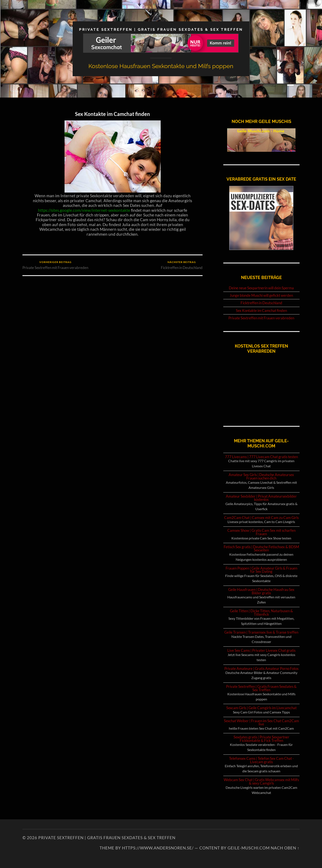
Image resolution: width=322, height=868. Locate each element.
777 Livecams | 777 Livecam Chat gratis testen (261, 457)
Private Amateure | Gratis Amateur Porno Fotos (261, 669)
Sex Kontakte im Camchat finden (112, 114)
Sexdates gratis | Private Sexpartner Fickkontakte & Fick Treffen (261, 739)
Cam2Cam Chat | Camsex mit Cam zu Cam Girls (261, 518)
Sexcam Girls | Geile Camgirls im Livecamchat (261, 708)
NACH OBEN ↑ (285, 848)
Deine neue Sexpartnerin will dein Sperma (261, 288)
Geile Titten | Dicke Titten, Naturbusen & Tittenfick (261, 613)
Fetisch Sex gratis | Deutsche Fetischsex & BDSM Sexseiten (261, 549)
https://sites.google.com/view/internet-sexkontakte (84, 210)
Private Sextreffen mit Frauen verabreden (55, 265)
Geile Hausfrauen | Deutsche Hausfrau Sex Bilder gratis (261, 591)
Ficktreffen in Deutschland (182, 265)
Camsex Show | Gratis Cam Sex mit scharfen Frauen (261, 532)
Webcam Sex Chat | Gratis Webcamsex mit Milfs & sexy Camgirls (261, 781)
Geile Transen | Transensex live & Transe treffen (261, 632)
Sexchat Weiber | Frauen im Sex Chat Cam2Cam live (261, 723)
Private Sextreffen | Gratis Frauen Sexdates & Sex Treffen (161, 29)
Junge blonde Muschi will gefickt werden (261, 295)
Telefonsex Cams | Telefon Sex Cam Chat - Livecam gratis (261, 760)
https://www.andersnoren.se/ (158, 848)
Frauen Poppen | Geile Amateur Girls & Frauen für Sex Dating (261, 570)
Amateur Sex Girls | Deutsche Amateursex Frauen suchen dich (261, 476)
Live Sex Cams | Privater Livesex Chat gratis (261, 650)
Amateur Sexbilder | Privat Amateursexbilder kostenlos (261, 498)
